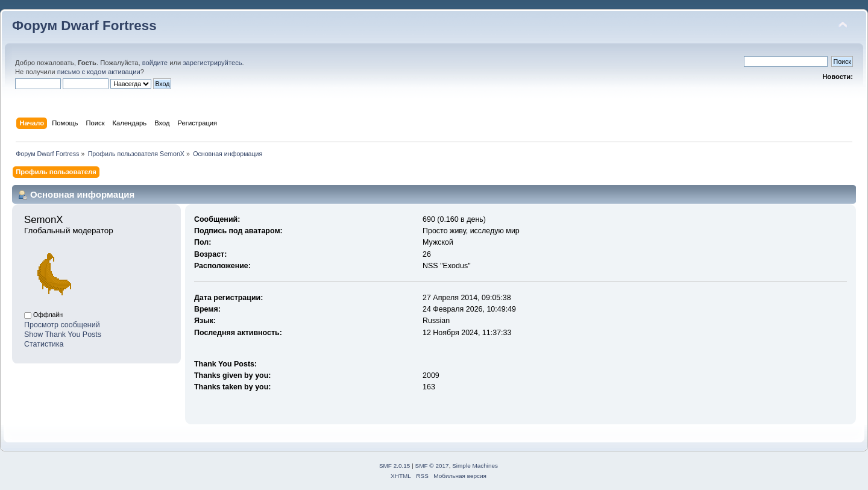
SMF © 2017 (432, 466)
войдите (155, 63)
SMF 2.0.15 (395, 466)
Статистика (44, 344)
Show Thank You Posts (63, 335)
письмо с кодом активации (99, 72)
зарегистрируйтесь (212, 63)
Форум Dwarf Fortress (84, 26)
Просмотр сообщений (62, 325)
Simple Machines (475, 466)
